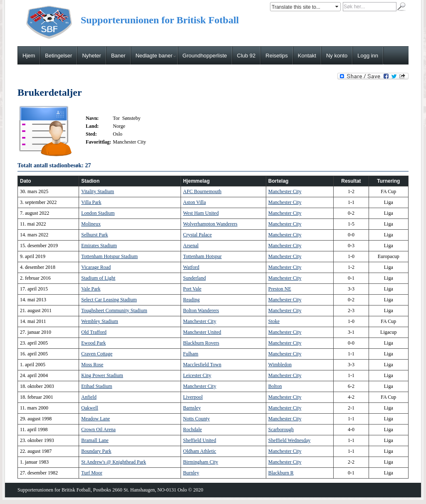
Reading (191, 300)
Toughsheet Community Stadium (114, 310)
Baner (118, 56)
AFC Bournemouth (202, 191)
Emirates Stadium (99, 246)
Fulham (191, 354)
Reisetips (276, 56)
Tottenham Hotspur (202, 256)
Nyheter (92, 56)
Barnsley (192, 408)
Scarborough (281, 430)
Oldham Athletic (200, 451)
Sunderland (194, 278)
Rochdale (192, 430)
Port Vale (192, 289)
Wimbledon (280, 365)
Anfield (89, 397)
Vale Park (91, 289)
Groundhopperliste (205, 56)
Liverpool (193, 397)
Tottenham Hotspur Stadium (109, 256)
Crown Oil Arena (98, 430)
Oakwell (90, 408)
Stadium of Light (98, 278)
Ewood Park (93, 343)
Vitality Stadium (98, 191)
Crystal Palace (197, 235)
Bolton (275, 386)
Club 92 (246, 56)
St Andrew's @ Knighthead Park (114, 462)
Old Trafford (94, 332)
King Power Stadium (102, 375)
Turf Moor (92, 473)
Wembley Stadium (100, 321)
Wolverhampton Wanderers (210, 224)
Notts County (196, 419)
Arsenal (191, 246)
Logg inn (368, 56)
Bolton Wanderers (201, 310)
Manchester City (285, 191)
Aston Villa (194, 202)
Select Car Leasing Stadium (109, 300)
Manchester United (202, 332)
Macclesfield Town (202, 365)
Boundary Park (96, 451)
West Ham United (201, 213)
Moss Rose (92, 365)
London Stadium (98, 213)
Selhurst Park (94, 235)
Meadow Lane (95, 419)
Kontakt (307, 56)
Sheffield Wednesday (290, 440)
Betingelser (58, 56)
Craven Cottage (97, 354)
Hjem (29, 56)
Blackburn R (281, 473)
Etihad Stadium (97, 386)
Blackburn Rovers (201, 343)
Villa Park (91, 202)
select (337, 7)
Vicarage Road (96, 267)
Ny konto (337, 56)
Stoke (274, 321)
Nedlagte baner (156, 56)
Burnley (191, 473)
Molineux (91, 224)
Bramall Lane (95, 440)
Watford (191, 267)
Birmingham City (201, 462)
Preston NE (280, 289)
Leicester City (197, 375)
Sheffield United (199, 440)
